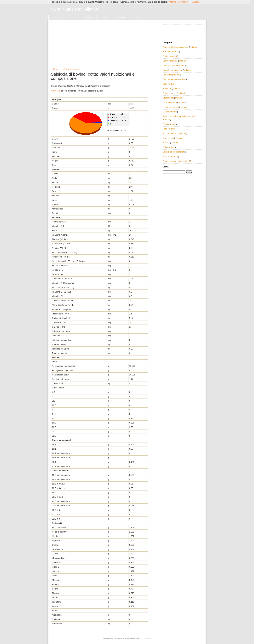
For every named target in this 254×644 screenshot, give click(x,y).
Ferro (55, 191)
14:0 (54, 414)
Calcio (55, 174)
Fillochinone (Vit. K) (61, 314)
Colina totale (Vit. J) (61, 318)
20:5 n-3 (56, 510)
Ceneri (55, 165)
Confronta (56, 91)
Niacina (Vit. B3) (60, 248)
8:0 (53, 401)
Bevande (167, 52)
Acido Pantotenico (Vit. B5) (65, 252)
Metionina (57, 580)
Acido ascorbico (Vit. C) (63, 287)
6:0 (53, 396)
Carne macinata (71, 69)
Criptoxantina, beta (61, 331)
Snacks (166, 143)
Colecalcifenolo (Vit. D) (63, 301)
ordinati (193, 47)
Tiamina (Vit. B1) (60, 239)
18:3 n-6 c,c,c (58, 488)
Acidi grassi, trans (60, 379)
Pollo (165, 129)
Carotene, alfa (59, 327)
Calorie (55, 104)
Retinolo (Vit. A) (59, 222)
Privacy (148, 638)
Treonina (56, 598)
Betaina (56, 230)
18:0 (54, 427)
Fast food (167, 89)
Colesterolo (57, 383)
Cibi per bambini (170, 79)
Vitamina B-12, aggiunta (63, 283)
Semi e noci (168, 138)
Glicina (55, 554)
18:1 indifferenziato (61, 458)
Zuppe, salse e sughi (172, 161)
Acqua (55, 161)
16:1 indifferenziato (61, 453)
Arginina (56, 541)
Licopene (56, 336)
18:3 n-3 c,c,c (58, 484)
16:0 (54, 423)
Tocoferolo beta (59, 344)
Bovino (166, 56)
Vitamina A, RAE (60, 235)
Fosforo (56, 182)
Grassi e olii (168, 98)
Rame (55, 204)
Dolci (165, 84)
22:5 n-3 (56, 514)
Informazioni (139, 17)
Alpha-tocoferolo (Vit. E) (63, 305)
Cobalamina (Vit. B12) (62, 279)
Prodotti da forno (170, 133)
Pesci (165, 124)
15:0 (54, 418)
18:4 (54, 493)
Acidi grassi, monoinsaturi (64, 366)
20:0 (54, 432)
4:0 (53, 392)
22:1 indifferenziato (61, 466)
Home (57, 17)
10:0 (54, 405)
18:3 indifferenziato (61, 479)
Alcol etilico (57, 615)
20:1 (54, 462)
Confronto (89, 17)
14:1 (54, 445)
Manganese (58, 209)
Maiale (166, 112)
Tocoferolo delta (59, 353)
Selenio (55, 213)
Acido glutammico (60, 532)
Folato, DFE (58, 270)
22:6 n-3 (56, 519)
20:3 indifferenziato (61, 501)
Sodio (55, 178)
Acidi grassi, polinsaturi (63, 370)
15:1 (54, 449)
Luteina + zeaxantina (62, 340)
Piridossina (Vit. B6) (61, 257)
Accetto (196, 2)
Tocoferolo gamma (61, 349)
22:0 (54, 436)
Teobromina (58, 624)
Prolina (55, 584)
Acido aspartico (59, 527)
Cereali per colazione (173, 70)
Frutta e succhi (170, 93)
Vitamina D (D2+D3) (61, 292)
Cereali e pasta (170, 65)
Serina (55, 589)
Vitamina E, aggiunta (62, 309)
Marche (73, 17)
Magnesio (57, 196)
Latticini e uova (170, 102)
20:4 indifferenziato (61, 506)
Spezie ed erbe (170, 152)
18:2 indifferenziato (61, 475)
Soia (165, 147)
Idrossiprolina (58, 558)
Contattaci (122, 17)
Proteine (56, 148)
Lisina (55, 576)
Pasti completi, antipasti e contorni (179, 116)
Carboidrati (57, 143)
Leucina (56, 571)
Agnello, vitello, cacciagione (176, 47)
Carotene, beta (59, 322)
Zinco (55, 200)
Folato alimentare (60, 266)
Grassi (55, 139)
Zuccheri (56, 156)
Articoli (106, 17)
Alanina (55, 536)
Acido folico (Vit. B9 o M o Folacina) (69, 261)
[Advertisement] (105, 45)
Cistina (55, 545)
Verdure (166, 156)
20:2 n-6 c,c (58, 497)
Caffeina (56, 619)
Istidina (55, 567)
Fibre (54, 152)
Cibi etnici (167, 75)
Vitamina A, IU (59, 226)
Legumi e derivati (171, 107)
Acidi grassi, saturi (61, 375)
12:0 (54, 410)
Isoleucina (57, 562)
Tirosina (56, 593)
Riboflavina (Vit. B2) (61, 244)
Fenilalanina (58, 549)
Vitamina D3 (58, 296)
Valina (55, 606)
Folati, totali (57, 274)
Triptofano (57, 602)
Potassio (56, 187)
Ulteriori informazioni (179, 2)
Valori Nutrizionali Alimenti (75, 9)
